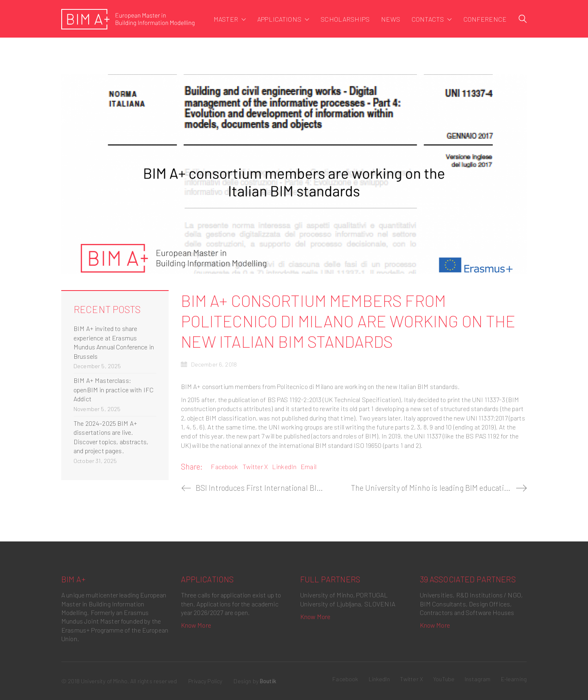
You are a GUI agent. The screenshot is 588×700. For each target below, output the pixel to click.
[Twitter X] (412, 679)
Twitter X (255, 466)
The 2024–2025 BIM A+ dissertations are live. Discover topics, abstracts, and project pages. (111, 437)
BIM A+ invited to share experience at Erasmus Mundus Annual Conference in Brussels (114, 342)
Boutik (268, 681)
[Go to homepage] (128, 19)
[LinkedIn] (379, 679)
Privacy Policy (205, 681)
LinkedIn (284, 466)
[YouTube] (444, 679)
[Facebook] (345, 679)
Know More (196, 625)
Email (308, 466)
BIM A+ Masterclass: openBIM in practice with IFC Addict (114, 389)
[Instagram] (478, 679)
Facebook (224, 466)
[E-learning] (514, 679)
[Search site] (523, 20)
